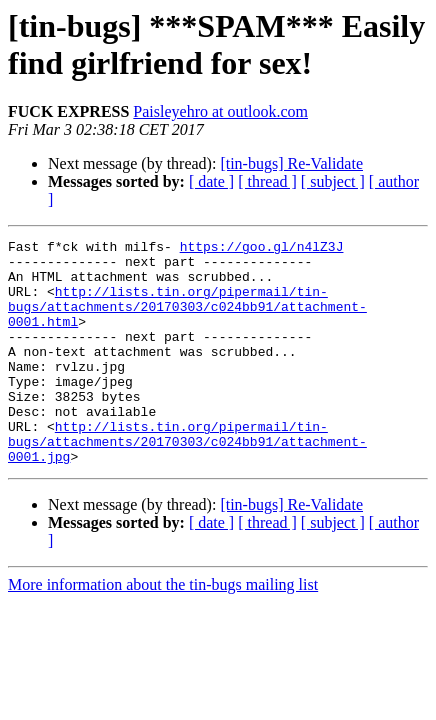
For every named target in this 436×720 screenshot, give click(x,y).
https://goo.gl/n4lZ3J (262, 249)
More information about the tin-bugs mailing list (163, 629)
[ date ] (211, 181)
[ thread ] (267, 181)
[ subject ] (333, 181)
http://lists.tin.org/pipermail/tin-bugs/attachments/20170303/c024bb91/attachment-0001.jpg (187, 483)
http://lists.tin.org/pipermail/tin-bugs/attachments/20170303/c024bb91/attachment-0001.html (187, 321)
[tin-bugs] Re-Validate (291, 163)
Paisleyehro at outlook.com (220, 111)
